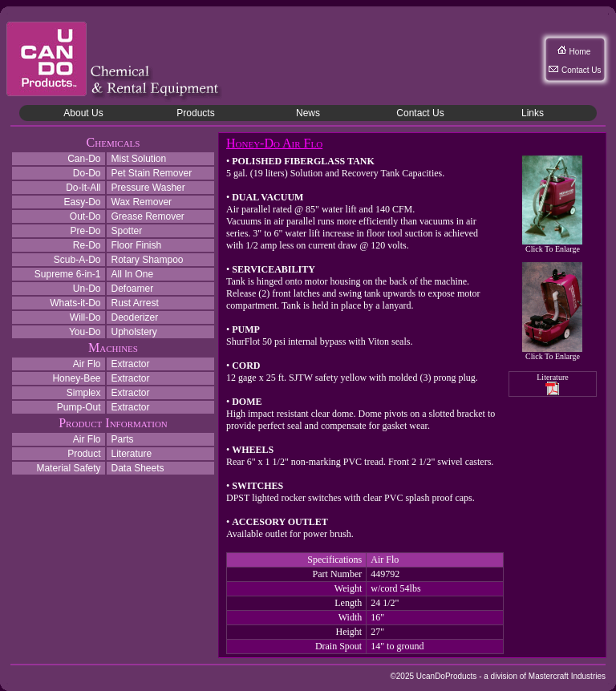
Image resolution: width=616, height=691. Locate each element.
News (308, 113)
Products (195, 113)
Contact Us (581, 70)
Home (580, 52)
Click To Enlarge (552, 245)
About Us (83, 113)
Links (533, 113)
